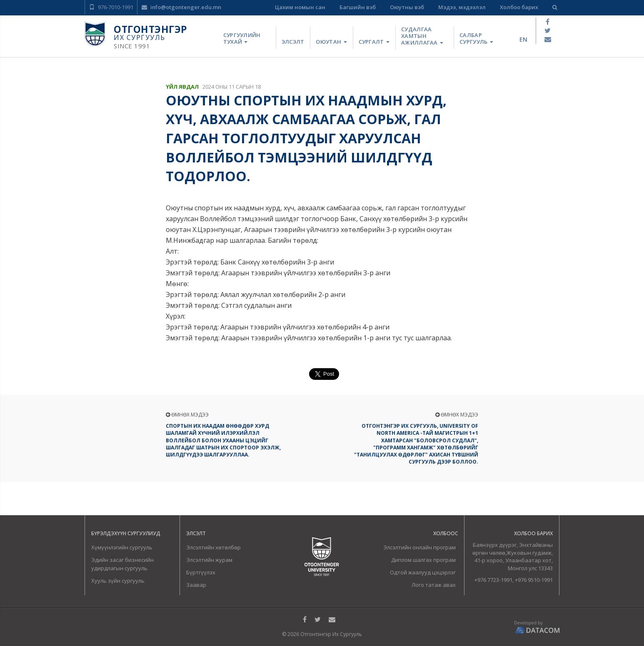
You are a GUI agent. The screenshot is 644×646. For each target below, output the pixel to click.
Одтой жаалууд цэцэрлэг (423, 572)
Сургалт (374, 42)
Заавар (196, 585)
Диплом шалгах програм (423, 560)
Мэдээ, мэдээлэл (462, 7)
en (523, 39)
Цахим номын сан (300, 7)
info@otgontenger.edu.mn (181, 7)
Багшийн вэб (358, 7)
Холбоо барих (519, 7)
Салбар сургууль (476, 38)
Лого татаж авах (434, 585)
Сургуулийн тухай (242, 38)
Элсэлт (293, 42)
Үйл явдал (182, 87)
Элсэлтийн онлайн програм (419, 547)
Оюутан (331, 42)
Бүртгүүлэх (201, 572)
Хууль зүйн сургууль (118, 581)
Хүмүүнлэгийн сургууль (122, 547)
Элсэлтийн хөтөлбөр (213, 547)
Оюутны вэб (407, 7)
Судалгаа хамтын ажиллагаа (422, 36)
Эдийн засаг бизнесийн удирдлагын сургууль (122, 564)
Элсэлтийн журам (209, 560)
